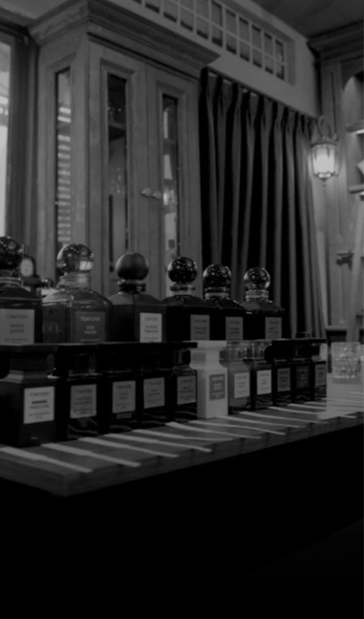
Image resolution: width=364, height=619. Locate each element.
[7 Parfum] (182, 33)
